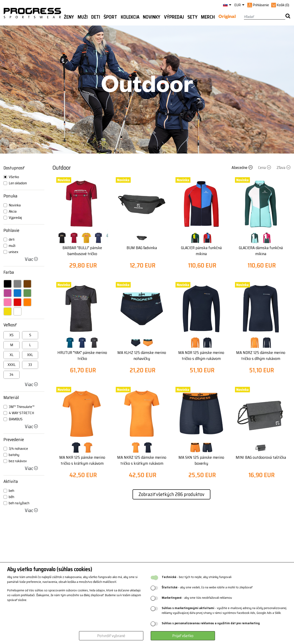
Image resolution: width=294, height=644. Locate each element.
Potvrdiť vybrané (111, 636)
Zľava (284, 168)
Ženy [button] (69, 17)
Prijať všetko (183, 636)
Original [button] (227, 17)
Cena (265, 168)
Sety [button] (192, 17)
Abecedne (243, 168)
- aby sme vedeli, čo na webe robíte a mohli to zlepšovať (207, 587)
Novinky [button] (152, 17)
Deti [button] (96, 17)
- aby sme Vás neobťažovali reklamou (197, 598)
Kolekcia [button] (130, 17)
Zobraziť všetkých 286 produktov (171, 494)
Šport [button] (110, 17)
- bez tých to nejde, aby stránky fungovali (197, 577)
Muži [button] (83, 17)
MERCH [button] (208, 17)
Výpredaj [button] (174, 17)
